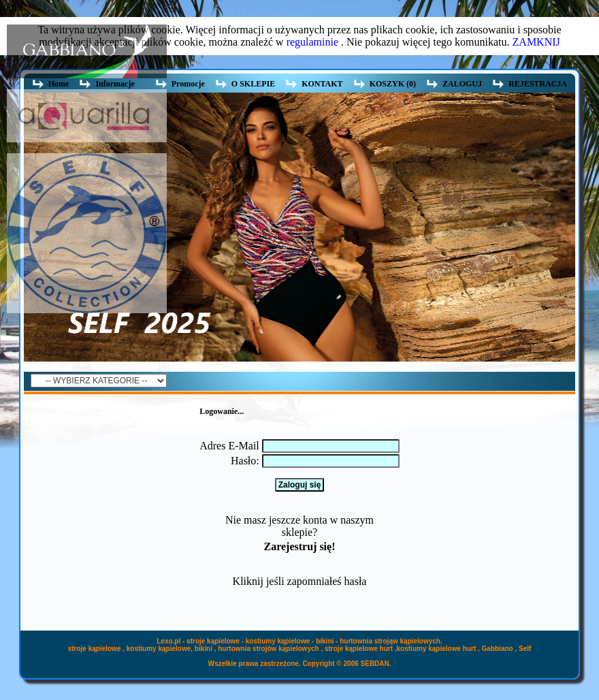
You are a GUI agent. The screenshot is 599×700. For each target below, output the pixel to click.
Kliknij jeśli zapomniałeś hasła (300, 581)
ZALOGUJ (462, 84)
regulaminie (312, 42)
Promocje (188, 84)
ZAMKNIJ (536, 42)
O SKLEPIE (253, 84)
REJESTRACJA (538, 84)
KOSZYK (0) (393, 84)
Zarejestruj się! (299, 546)
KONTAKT (322, 84)
